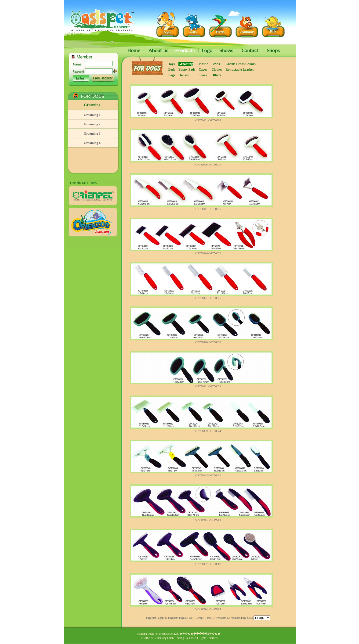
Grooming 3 (92, 134)
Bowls (216, 64)
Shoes (203, 75)
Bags (172, 75)
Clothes (217, 70)
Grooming (92, 105)
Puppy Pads (187, 70)
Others (216, 75)
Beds (172, 70)
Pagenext (173, 618)
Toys (172, 64)
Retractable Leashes (240, 70)
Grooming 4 (92, 143)
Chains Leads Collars (241, 64)
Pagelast (184, 618)
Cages (203, 70)
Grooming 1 (92, 115)
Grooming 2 (92, 124)
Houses (183, 75)
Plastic (203, 64)
